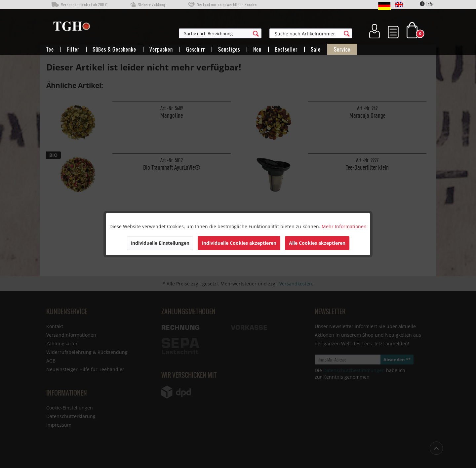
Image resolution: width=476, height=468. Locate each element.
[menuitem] (253, 33)
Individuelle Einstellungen (160, 243)
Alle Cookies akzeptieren (317, 243)
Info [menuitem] (426, 4)
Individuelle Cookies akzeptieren (239, 243)
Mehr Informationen (344, 226)
